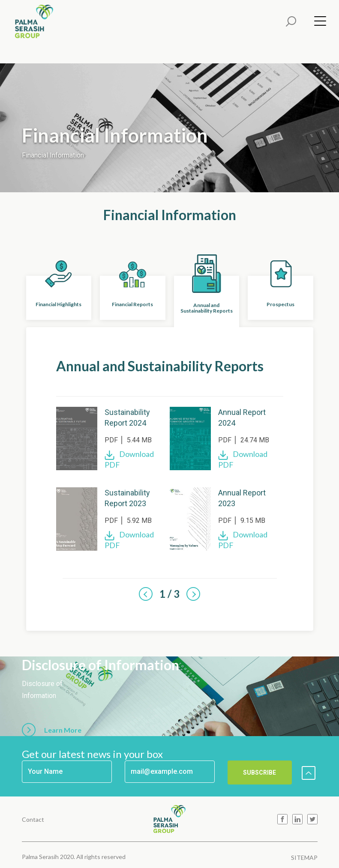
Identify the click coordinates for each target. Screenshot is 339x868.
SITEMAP (304, 858)
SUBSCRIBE (259, 773)
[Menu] (318, 23)
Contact (33, 819)
